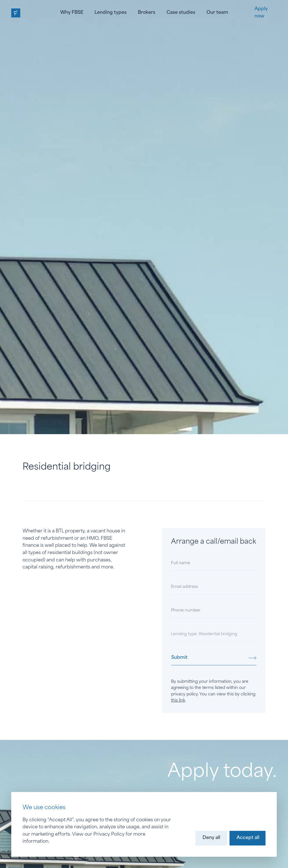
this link (178, 701)
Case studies (181, 13)
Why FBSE (72, 13)
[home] (16, 13)
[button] (211, 838)
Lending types (111, 13)
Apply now (261, 13)
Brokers (147, 13)
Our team (217, 13)
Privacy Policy (109, 834)
